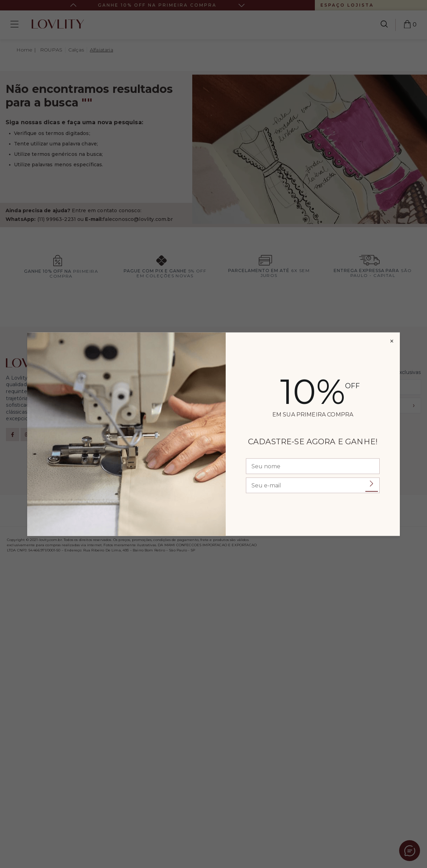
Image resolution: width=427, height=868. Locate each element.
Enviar (372, 484)
